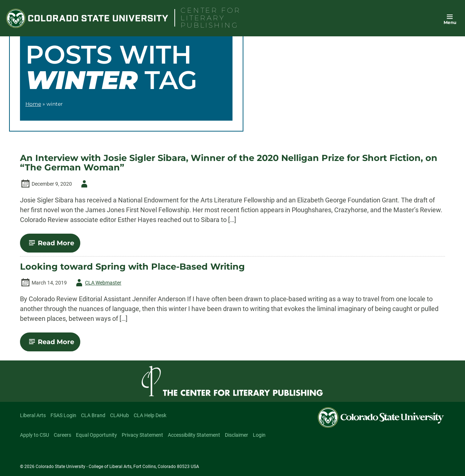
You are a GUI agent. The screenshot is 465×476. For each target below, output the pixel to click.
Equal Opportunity (96, 435)
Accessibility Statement (194, 435)
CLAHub (120, 415)
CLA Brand (93, 415)
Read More (53, 246)
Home (33, 104)
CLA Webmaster (97, 283)
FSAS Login (63, 415)
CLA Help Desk (150, 415)
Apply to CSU (35, 435)
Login (259, 435)
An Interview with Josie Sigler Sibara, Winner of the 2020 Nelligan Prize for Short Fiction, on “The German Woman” (229, 163)
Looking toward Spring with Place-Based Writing (132, 267)
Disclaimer (236, 435)
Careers (62, 435)
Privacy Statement (142, 435)
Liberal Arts (33, 415)
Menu (450, 22)
